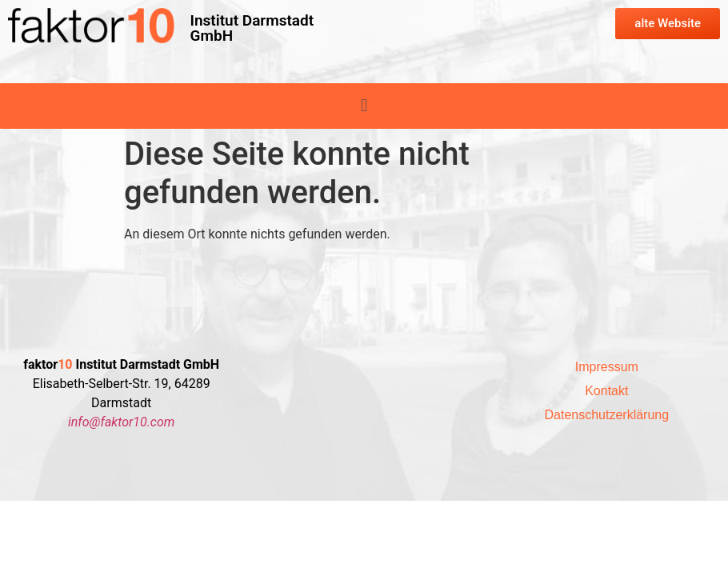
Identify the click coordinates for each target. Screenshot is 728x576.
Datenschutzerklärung (607, 415)
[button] (364, 106)
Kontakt (606, 391)
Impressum (607, 367)
